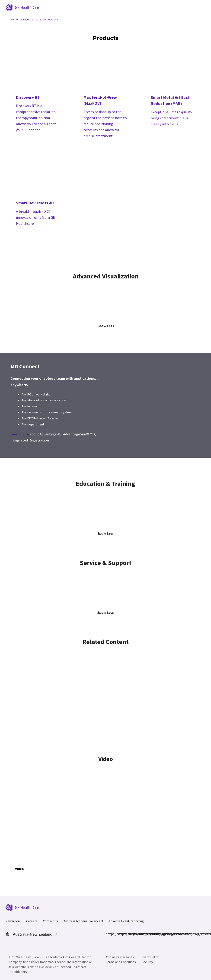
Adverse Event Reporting (126, 921)
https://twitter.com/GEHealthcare (131, 934)
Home (14, 19)
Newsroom (13, 921)
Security (147, 962)
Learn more (20, 434)
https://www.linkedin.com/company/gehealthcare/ (142, 934)
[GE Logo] (22, 7)
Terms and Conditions (121, 962)
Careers (32, 921)
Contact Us (50, 921)
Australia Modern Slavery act (83, 921)
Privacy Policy (149, 957)
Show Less (106, 326)
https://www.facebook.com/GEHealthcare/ (108, 934)
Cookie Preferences (120, 957)
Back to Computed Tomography (39, 19)
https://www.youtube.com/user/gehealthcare (153, 934)
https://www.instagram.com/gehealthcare (119, 934)
